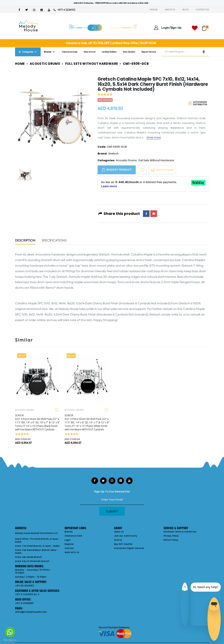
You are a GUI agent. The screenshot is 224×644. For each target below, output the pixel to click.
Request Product (119, 170)
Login (68, 540)
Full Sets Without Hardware (92, 64)
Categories (26, 52)
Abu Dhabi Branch (32, 557)
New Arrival (90, 52)
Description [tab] (25, 241)
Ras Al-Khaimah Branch (36, 561)
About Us (119, 532)
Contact (69, 548)
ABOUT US (170, 10)
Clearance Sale (70, 52)
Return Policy (171, 540)
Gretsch (113, 154)
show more (154, 137)
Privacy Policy (171, 536)
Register (69, 544)
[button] (206, 26)
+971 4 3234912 (64, 10)
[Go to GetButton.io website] (10, 640)
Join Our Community (126, 536)
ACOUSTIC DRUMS (25, 410)
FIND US (154, 10)
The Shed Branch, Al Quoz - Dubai (38, 540)
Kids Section (129, 52)
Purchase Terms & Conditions (180, 532)
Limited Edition (109, 52)
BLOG (186, 10)
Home (20, 64)
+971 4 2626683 (24, 603)
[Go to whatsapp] (10, 632)
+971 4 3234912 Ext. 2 (27, 594)
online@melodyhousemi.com (31, 612)
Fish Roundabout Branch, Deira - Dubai (37, 552)
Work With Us (72, 552)
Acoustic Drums (45, 64)
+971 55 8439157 (25, 586)
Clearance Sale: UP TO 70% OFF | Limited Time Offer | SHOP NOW (111, 43)
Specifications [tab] (54, 241)
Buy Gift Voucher (123, 544)
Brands (48, 52)
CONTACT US (202, 10)
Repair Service (149, 52)
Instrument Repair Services (129, 548)
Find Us (118, 540)
